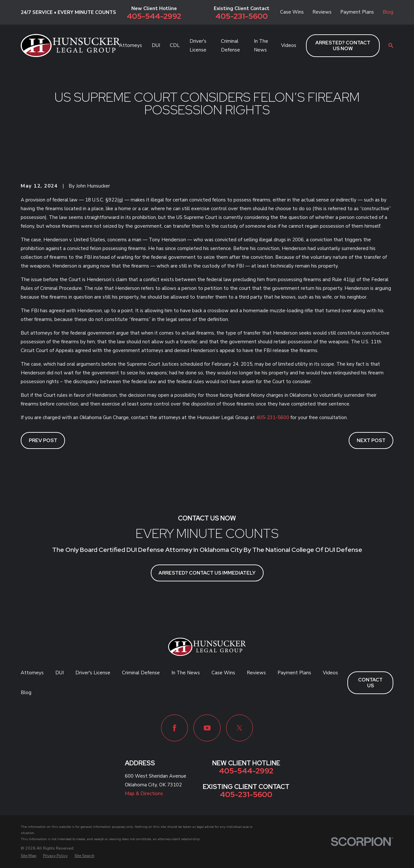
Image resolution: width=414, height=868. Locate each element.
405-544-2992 (154, 16)
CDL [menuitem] (175, 45)
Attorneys (32, 673)
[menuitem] (28, 856)
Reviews (322, 12)
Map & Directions (144, 794)
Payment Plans (357, 12)
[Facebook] (174, 728)
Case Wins (292, 12)
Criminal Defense (141, 673)
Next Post (371, 440)
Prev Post (43, 440)
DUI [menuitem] (156, 45)
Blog (388, 12)
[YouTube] (207, 728)
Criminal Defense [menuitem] (230, 46)
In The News (186, 673)
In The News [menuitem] (261, 46)
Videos (330, 673)
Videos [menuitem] (289, 45)
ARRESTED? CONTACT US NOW (343, 46)
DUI (60, 673)
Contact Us (370, 683)
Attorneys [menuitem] (131, 45)
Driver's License (93, 673)
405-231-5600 (242, 16)
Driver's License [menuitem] (198, 46)
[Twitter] (240, 728)
